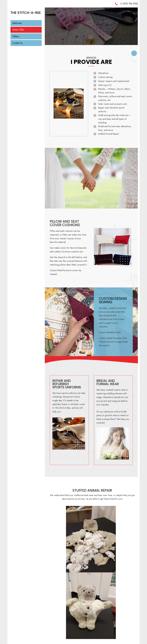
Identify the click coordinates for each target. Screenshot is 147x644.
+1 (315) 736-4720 (129, 4)
